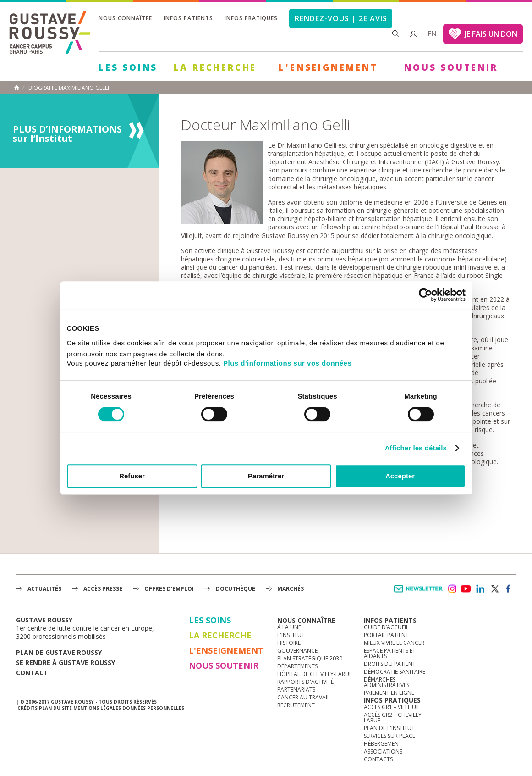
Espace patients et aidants (390, 653)
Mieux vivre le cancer (394, 643)
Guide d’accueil (386, 627)
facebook (509, 589)
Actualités (44, 589)
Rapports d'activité (305, 682)
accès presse (103, 589)
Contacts (378, 759)
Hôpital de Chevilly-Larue (315, 674)
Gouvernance (297, 651)
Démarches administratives (387, 682)
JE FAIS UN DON (491, 34)
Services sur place (389, 736)
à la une (289, 627)
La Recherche (215, 67)
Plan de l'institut (389, 728)
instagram (452, 589)
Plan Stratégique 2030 (310, 658)
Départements (297, 666)
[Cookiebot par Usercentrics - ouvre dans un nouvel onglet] (425, 295)
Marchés (291, 589)
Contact (32, 673)
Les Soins (128, 67)
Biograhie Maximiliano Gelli (69, 88)
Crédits (27, 708)
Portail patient (386, 635)
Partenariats (296, 690)
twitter (494, 589)
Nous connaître (125, 18)
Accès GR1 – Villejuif (392, 707)
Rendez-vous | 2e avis (341, 18)
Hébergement (383, 744)
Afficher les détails (416, 448)
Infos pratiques (251, 18)
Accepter (400, 476)
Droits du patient (390, 664)
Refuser (132, 476)
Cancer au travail (304, 697)
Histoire (289, 643)
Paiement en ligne (389, 693)
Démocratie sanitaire (395, 672)
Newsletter (420, 593)
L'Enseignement (328, 67)
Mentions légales (97, 708)
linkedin (480, 589)
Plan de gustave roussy (59, 652)
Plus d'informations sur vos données (287, 363)
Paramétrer (266, 476)
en (432, 34)
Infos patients (188, 18)
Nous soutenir (451, 67)
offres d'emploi (169, 589)
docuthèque (236, 589)
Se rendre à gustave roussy (66, 662)
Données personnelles (153, 708)
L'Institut (291, 635)
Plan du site (55, 708)
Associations (383, 751)
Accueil (16, 88)
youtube (466, 589)
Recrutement (296, 705)
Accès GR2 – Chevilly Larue (393, 718)
